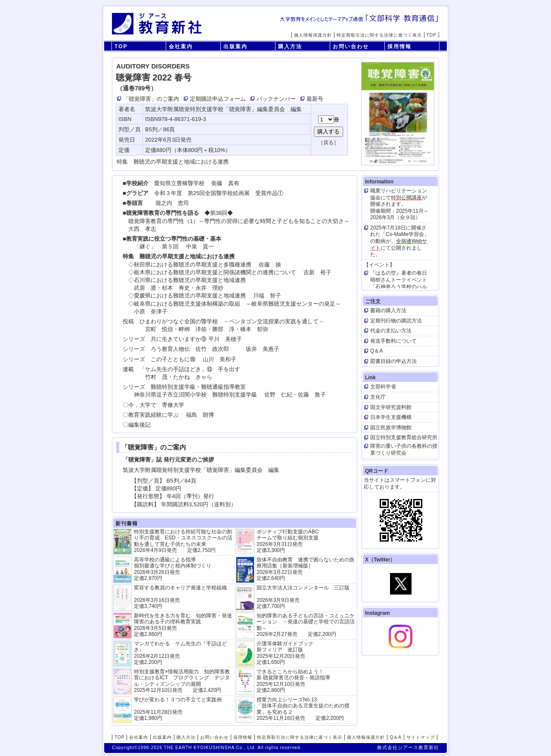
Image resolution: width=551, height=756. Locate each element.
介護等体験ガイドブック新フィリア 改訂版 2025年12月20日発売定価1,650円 (285, 653)
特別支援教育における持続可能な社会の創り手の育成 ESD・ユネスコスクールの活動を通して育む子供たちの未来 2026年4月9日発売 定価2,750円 (183, 541)
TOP (432, 35)
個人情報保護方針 (313, 35)
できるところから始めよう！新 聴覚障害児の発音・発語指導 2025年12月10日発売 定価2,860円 (293, 681)
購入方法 (290, 46)
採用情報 (399, 46)
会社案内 (181, 46)
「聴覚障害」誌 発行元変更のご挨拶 (168, 460)
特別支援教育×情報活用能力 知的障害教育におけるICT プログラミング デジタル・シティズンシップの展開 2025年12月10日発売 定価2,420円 (182, 681)
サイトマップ (421, 737)
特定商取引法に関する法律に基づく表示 (379, 35)
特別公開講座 (406, 198)
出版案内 (235, 46)
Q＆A (395, 737)
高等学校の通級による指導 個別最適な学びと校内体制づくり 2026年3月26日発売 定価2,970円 (173, 569)
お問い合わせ (351, 46)
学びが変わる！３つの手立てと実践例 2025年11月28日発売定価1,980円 (178, 709)
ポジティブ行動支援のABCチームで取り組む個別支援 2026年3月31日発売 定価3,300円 (288, 541)
